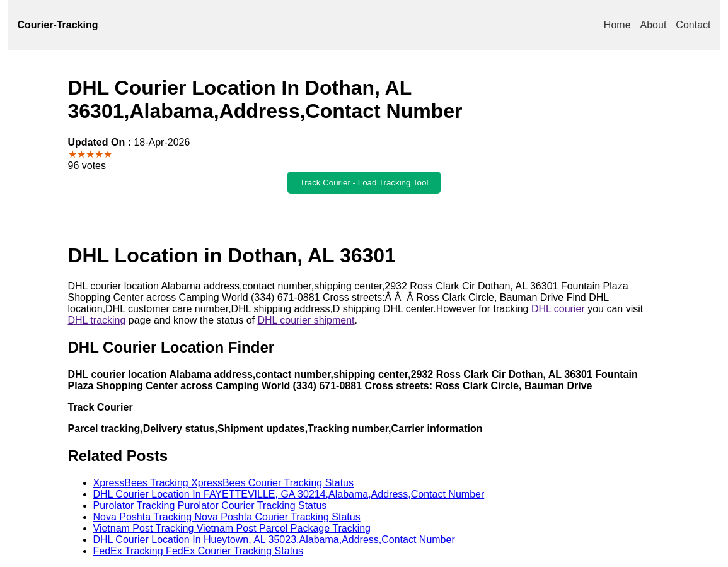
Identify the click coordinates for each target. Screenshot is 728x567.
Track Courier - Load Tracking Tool (364, 183)
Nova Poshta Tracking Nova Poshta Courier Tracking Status (227, 517)
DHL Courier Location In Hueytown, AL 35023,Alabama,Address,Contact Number (274, 540)
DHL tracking (97, 320)
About (654, 25)
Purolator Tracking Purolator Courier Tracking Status (210, 506)
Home (617, 25)
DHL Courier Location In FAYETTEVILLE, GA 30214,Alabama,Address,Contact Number (289, 494)
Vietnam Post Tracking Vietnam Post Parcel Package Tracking (232, 528)
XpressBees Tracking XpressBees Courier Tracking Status (224, 483)
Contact (693, 25)
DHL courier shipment (306, 320)
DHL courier (558, 309)
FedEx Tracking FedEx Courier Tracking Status (198, 551)
